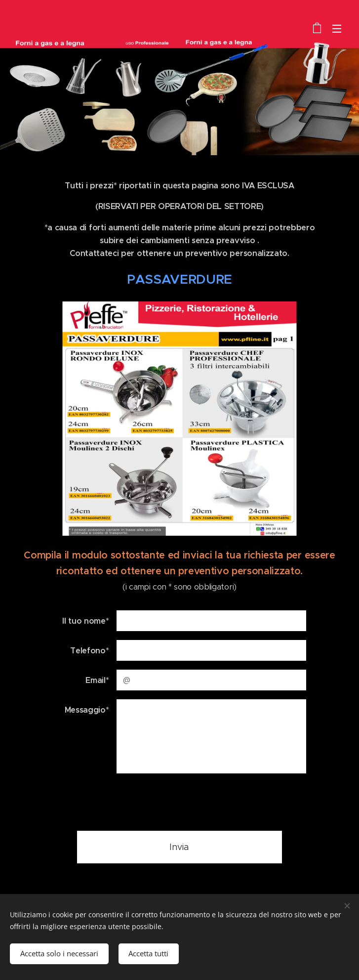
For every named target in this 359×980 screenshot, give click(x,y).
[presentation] (191, 802)
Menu (337, 29)
